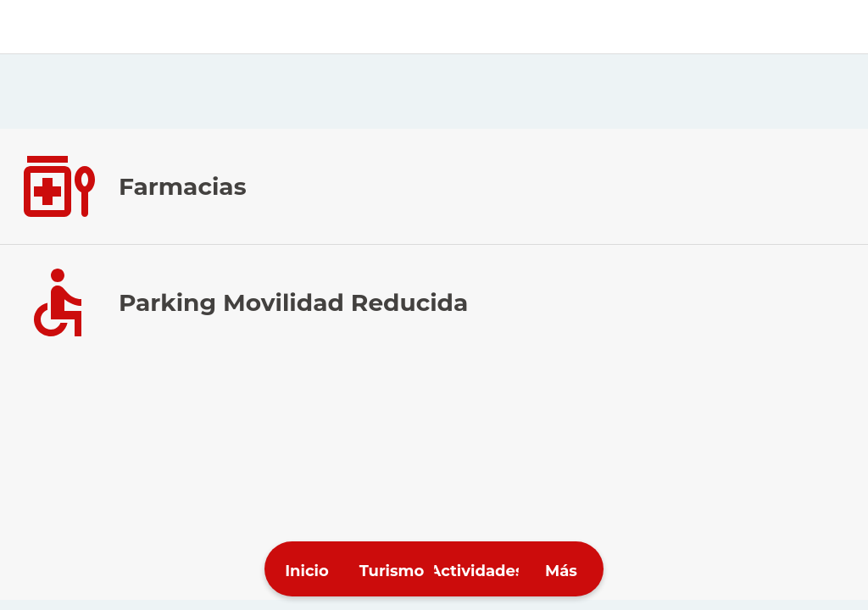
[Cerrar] (27, 27)
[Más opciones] (561, 569)
